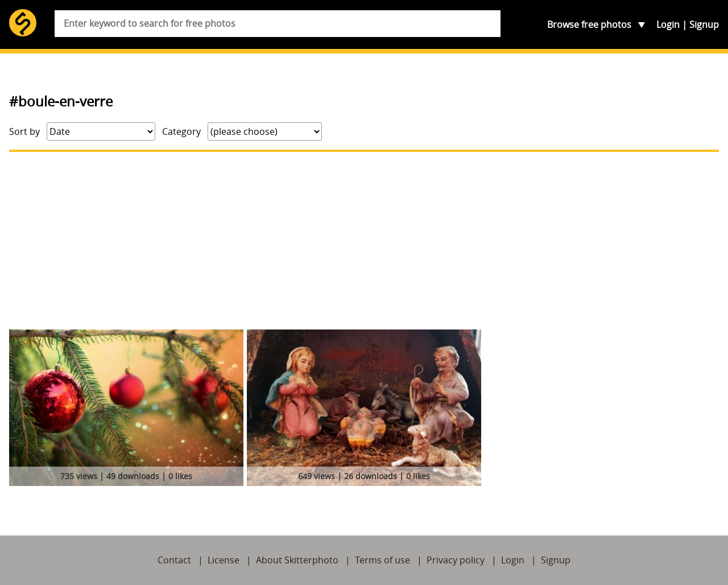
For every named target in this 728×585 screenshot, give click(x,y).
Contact (174, 560)
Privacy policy (456, 560)
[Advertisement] (364, 241)
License (224, 560)
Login (668, 24)
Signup (704, 24)
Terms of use (382, 560)
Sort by (24, 131)
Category (181, 131)
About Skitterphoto (297, 560)
